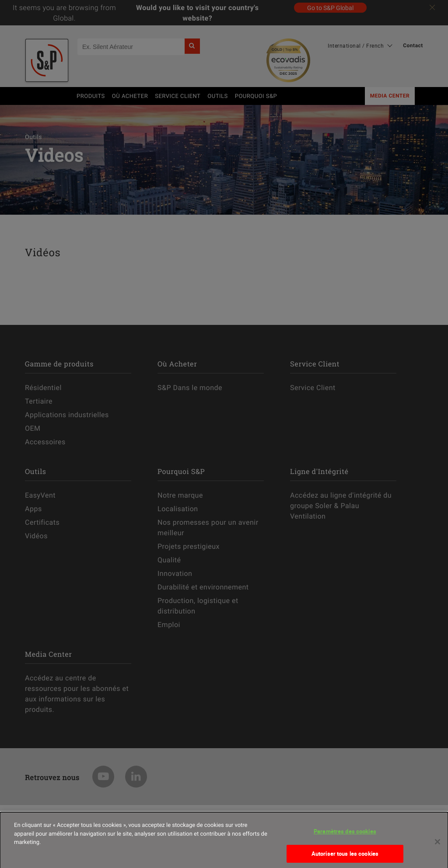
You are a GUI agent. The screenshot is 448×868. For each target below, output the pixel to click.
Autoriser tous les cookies (345, 857)
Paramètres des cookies (345, 834)
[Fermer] (437, 845)
